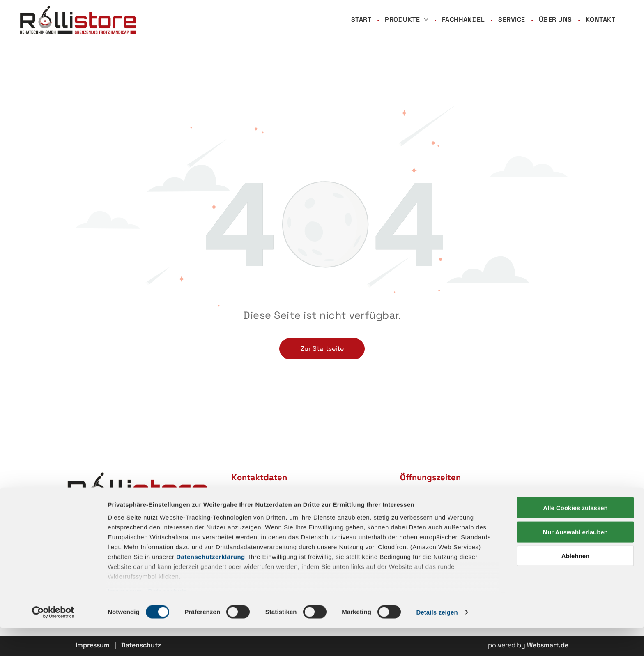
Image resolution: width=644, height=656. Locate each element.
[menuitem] (362, 20)
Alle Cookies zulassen (575, 536)
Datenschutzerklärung (211, 585)
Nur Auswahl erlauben (575, 560)
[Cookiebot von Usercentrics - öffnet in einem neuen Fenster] (53, 640)
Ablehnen (575, 584)
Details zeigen (437, 640)
